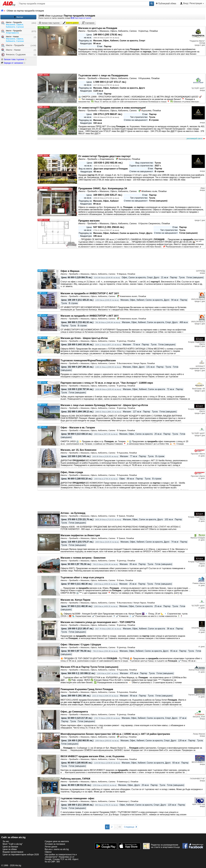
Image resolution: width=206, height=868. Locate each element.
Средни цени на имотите (57, 841)
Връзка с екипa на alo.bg (57, 849)
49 (120, 827)
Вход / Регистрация (192, 4)
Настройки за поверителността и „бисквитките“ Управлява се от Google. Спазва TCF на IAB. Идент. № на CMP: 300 (62, 858)
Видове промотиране (13, 852)
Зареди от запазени (12, 63)
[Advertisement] (116, 147)
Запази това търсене (13, 59)
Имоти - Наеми (11, 50)
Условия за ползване (55, 844)
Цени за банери (10, 847)
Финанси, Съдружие (13, 55)
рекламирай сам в (196, 139)
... (116, 827)
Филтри (18, 17)
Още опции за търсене (81, 18)
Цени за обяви (10, 849)
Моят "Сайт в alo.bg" (13, 844)
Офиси (48, 852)
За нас (6, 841)
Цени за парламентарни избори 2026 (21, 855)
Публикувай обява (166, 3)
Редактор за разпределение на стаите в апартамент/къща (161, 846)
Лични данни (51, 847)
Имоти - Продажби (13, 45)
